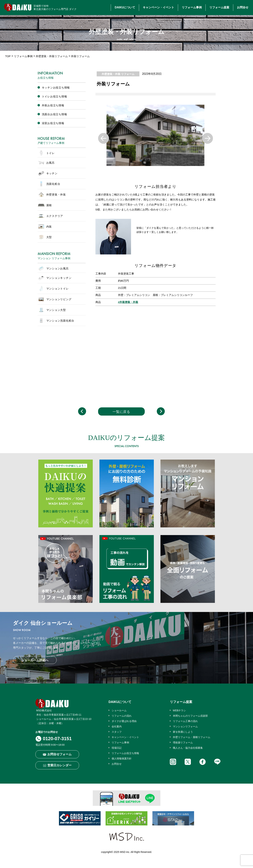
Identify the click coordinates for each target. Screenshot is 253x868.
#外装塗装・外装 (128, 302)
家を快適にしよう (183, 732)
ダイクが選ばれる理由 (124, 721)
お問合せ (243, 7)
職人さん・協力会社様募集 (188, 748)
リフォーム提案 (219, 7)
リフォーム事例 (192, 7)
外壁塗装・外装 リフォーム (118, 74)
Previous (104, 138)
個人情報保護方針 (122, 758)
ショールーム (119, 710)
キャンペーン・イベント (158, 7)
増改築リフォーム (183, 742)
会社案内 (117, 726)
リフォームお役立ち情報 (125, 753)
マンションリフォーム (185, 726)
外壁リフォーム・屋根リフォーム (192, 737)
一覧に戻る (121, 412)
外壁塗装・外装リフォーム (52, 56)
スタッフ (117, 732)
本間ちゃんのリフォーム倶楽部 (190, 716)
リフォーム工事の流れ (185, 721)
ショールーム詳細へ (35, 660)
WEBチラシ (179, 710)
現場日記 (117, 748)
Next (208, 138)
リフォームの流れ (122, 716)
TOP (8, 56)
